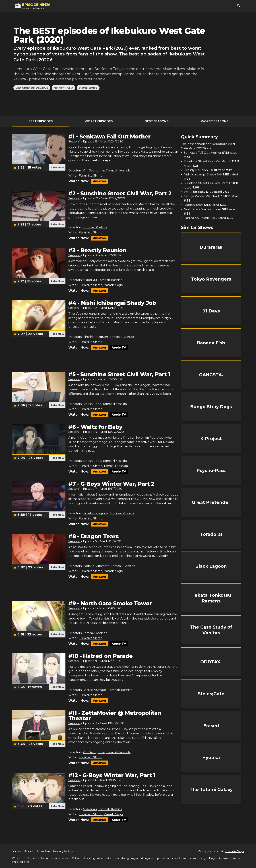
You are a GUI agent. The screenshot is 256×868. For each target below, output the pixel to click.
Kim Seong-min (94, 170)
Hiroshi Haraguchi (96, 337)
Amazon (99, 181)
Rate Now (57, 167)
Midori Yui (90, 280)
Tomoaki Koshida (118, 170)
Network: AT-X (63, 88)
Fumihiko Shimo (91, 176)
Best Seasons (157, 121)
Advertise (43, 851)
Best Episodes (41, 121)
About (29, 851)
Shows (17, 851)
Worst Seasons (215, 121)
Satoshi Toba (92, 404)
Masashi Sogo (113, 285)
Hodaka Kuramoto (96, 566)
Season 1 (74, 141)
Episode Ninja (234, 851)
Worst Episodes (99, 121)
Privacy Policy (63, 851)
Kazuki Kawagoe (95, 690)
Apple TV (119, 348)
